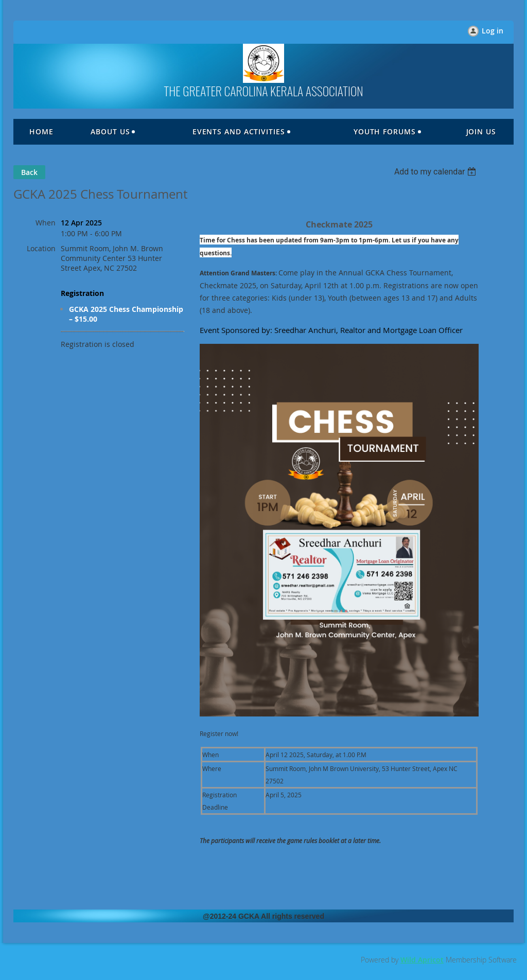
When (46, 223)
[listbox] (437, 172)
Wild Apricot (422, 960)
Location (41, 248)
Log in (493, 31)
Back (29, 172)
